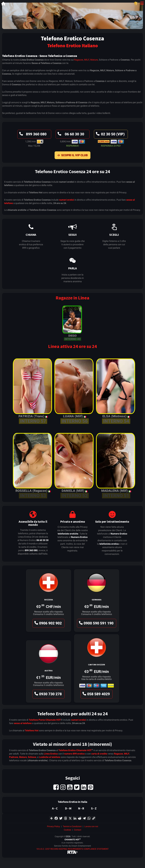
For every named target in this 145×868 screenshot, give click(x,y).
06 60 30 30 (71, 135)
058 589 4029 (96, 695)
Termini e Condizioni (72, 826)
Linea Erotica (51, 754)
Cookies (67, 830)
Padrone (14, 757)
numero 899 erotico (74, 754)
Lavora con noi (91, 826)
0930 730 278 (48, 695)
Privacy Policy (53, 826)
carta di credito (99, 754)
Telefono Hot (32, 730)
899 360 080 (33, 135)
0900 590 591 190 (96, 624)
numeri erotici (67, 200)
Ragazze (79, 60)
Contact (78, 830)
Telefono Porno (37, 720)
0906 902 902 (48, 624)
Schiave (32, 757)
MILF (87, 60)
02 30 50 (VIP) (110, 135)
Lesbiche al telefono (50, 757)
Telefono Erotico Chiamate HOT (75, 750)
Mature (94, 60)
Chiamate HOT (53, 720)
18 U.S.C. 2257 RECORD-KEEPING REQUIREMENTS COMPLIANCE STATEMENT (72, 849)
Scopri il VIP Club (72, 156)
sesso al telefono (23, 723)
